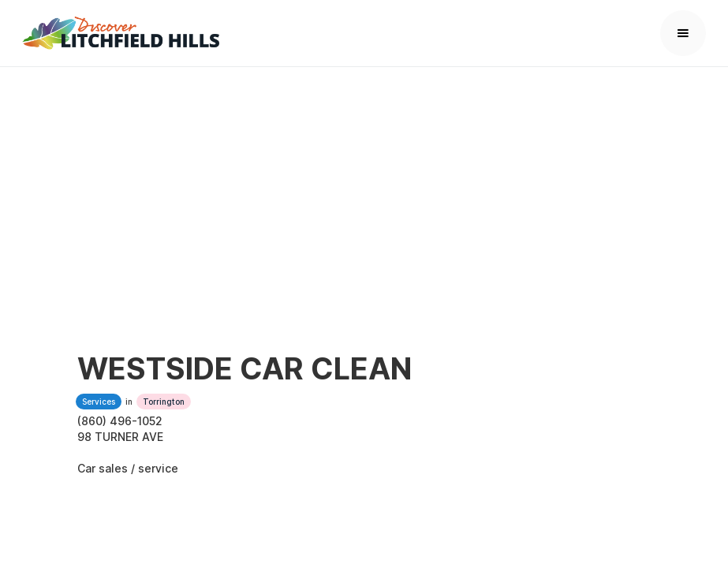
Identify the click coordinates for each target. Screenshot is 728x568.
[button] (683, 33)
